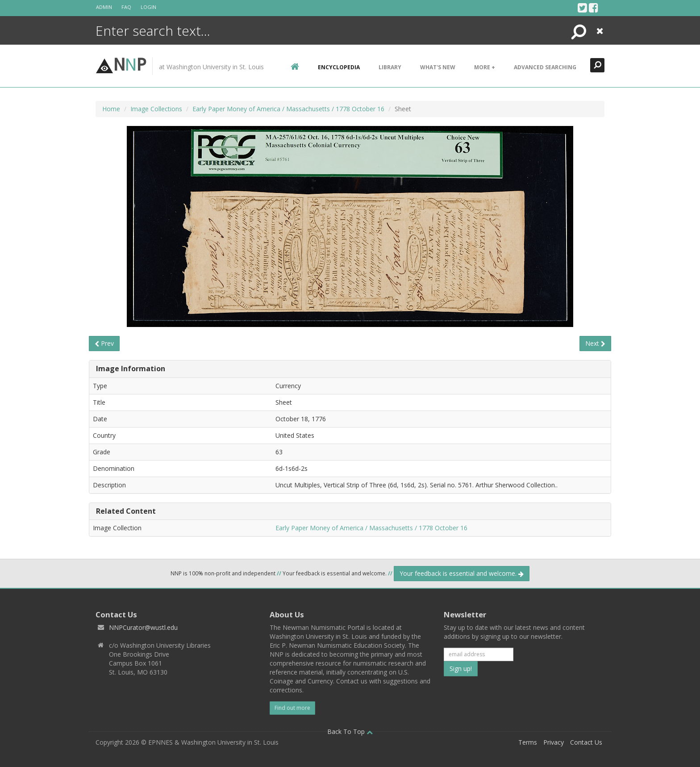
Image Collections (156, 109)
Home (111, 109)
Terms (528, 742)
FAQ (126, 7)
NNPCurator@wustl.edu (143, 627)
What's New (438, 67)
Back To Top (350, 731)
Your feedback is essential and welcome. (462, 573)
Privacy (554, 742)
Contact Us (586, 742)
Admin (104, 7)
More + (485, 67)
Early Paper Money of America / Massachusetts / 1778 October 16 (288, 109)
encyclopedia (339, 67)
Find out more (292, 708)
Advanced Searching (545, 67)
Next (595, 343)
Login (148, 7)
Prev (104, 343)
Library (390, 67)
